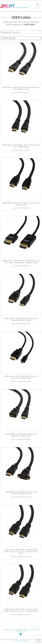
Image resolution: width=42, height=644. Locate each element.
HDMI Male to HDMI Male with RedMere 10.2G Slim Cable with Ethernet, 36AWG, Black (21, 262)
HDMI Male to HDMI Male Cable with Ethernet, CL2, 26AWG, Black (21, 88)
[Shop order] (21, 38)
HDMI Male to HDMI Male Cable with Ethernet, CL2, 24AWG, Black (21, 146)
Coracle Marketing (22, 641)
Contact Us (21, 631)
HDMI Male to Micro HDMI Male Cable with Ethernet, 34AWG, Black (21, 377)
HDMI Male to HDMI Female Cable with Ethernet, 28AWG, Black (21, 493)
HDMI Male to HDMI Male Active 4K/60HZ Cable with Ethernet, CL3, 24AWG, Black (21, 610)
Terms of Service (23, 630)
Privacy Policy (9, 630)
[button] (37, 5)
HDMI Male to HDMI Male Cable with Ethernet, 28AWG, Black (21, 204)
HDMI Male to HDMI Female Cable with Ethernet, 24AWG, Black (21, 435)
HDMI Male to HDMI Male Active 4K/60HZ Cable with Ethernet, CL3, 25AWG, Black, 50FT (21, 552)
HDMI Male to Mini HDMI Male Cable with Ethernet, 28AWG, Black (21, 319)
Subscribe (34, 630)
